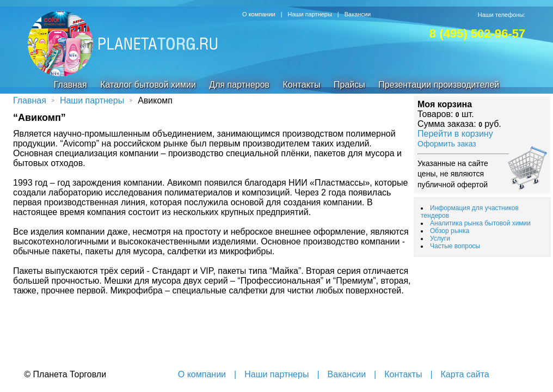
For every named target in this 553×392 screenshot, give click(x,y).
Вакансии (358, 14)
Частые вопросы (455, 246)
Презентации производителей (439, 85)
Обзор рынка (450, 231)
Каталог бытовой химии (148, 85)
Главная (70, 85)
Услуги (440, 238)
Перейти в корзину (455, 134)
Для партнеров (239, 85)
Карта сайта (465, 374)
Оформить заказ (447, 144)
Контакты (302, 85)
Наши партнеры (310, 14)
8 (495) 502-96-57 (477, 33)
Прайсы (349, 85)
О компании (259, 14)
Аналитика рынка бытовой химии (480, 223)
